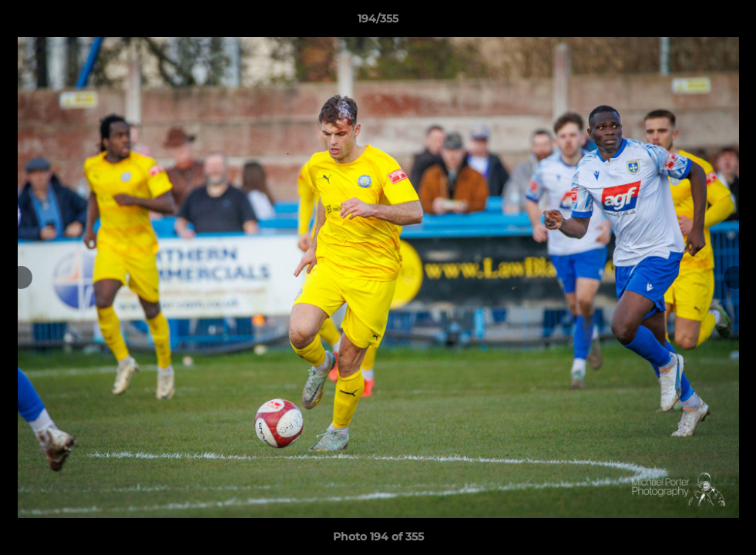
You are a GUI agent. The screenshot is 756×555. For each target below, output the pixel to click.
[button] (728, 22)
